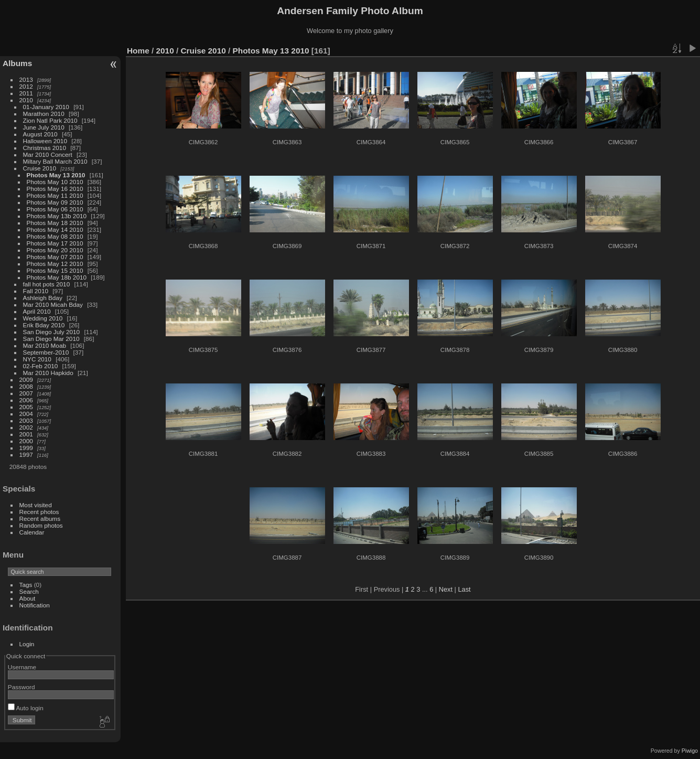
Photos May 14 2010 (55, 229)
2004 (26, 414)
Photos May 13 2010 (56, 175)
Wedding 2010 (43, 318)
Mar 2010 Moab (45, 345)
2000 (26, 441)
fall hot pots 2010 (47, 284)
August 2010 (40, 134)
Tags (26, 585)
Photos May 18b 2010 (57, 277)
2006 (26, 400)
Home (138, 51)
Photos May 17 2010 (55, 243)
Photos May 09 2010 (55, 202)
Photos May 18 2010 (55, 223)
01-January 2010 (46, 107)
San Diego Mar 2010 (51, 339)
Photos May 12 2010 (55, 264)
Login (27, 644)
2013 (26, 79)
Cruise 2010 (40, 168)
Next (446, 589)
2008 (26, 386)
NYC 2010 (37, 359)
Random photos (41, 525)
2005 (26, 407)
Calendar (32, 532)
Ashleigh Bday (43, 298)
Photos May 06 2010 (55, 209)
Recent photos (39, 512)
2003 (26, 420)
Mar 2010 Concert (48, 154)
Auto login (26, 708)
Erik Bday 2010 (44, 325)
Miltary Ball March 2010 (55, 161)
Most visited (36, 505)
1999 (26, 448)
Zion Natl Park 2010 (50, 120)
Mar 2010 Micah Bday (53, 304)
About (28, 598)
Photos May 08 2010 (55, 236)
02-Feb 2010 (41, 366)
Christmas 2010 (45, 148)
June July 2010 (44, 127)
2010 (26, 100)
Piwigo (690, 751)
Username (22, 667)
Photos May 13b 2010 (57, 216)
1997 (26, 455)
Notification (35, 605)
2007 (26, 393)
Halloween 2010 (45, 141)
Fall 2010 (36, 291)
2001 (26, 434)
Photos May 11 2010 (55, 195)
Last (464, 589)
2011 (26, 93)
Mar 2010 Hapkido (48, 373)
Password (21, 687)
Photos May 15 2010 (55, 270)
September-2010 (46, 352)
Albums (17, 63)
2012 (26, 86)
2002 (26, 427)
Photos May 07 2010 (55, 257)
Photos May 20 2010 (55, 250)
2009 (26, 379)
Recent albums (40, 519)
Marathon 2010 (44, 114)
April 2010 (37, 311)
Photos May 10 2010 (55, 182)
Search (29, 591)
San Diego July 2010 (52, 332)
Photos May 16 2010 (55, 189)
